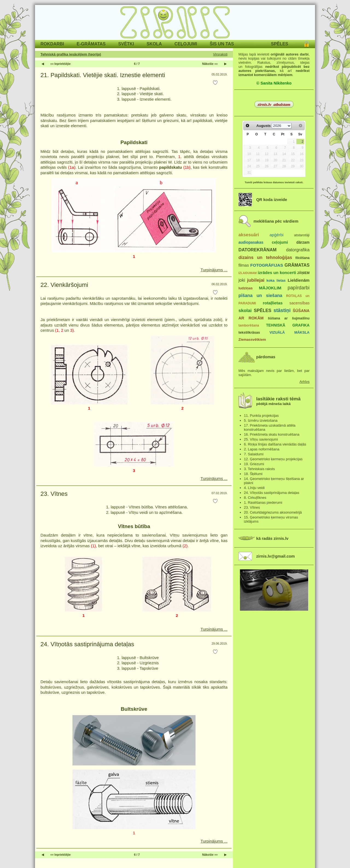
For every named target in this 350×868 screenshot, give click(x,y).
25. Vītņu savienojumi (261, 439)
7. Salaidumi (254, 454)
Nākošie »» (210, 64)
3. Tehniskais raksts (259, 469)
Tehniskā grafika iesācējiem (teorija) (71, 54)
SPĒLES (280, 44)
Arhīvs (304, 382)
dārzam (303, 242)
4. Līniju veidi (254, 488)
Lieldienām (299, 280)
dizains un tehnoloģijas (265, 257)
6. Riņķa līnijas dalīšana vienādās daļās (275, 444)
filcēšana (302, 258)
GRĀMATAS (297, 265)
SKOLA (154, 44)
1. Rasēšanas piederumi (263, 503)
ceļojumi (280, 242)
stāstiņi (282, 310)
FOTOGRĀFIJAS (267, 265)
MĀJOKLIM (270, 288)
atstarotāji (302, 235)
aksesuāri (249, 235)
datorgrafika (298, 250)
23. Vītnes (54, 494)
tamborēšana (249, 325)
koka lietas (276, 280)
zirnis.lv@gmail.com (275, 556)
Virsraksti (220, 54)
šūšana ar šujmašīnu (288, 318)
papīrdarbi (299, 288)
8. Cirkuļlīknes (255, 498)
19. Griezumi (254, 464)
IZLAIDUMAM (248, 273)
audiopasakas (251, 242)
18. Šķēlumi (253, 474)
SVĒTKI (126, 44)
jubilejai (256, 280)
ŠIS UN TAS (222, 44)
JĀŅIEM (303, 273)
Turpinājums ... (214, 270)
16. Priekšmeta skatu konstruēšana (272, 434)
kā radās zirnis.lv (272, 538)
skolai (245, 311)
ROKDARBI (52, 44)
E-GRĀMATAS (91, 44)
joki (242, 280)
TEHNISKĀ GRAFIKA (288, 325)
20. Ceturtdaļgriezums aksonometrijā (273, 512)
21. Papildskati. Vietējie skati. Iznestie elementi (103, 75)
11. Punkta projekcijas (261, 416)
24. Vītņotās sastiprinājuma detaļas (87, 644)
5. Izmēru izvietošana (261, 420)
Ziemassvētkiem (252, 340)
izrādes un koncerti (277, 273)
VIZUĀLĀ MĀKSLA (289, 332)
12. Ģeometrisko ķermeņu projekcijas (273, 459)
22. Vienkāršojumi (64, 285)
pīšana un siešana (260, 295)
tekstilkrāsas (249, 332)
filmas (244, 265)
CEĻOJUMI (186, 44)
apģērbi (277, 235)
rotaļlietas (273, 303)
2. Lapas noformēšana (262, 449)
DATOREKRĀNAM (257, 250)
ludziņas (246, 288)
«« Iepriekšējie (60, 64)
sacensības (299, 303)
